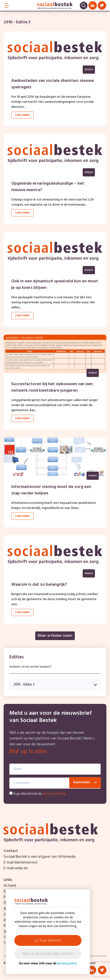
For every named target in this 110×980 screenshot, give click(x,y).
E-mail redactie (16, 868)
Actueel (10, 886)
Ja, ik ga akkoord (48, 940)
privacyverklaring (54, 794)
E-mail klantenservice (20, 863)
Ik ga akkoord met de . (41, 794)
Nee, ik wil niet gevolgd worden (48, 953)
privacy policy (67, 963)
